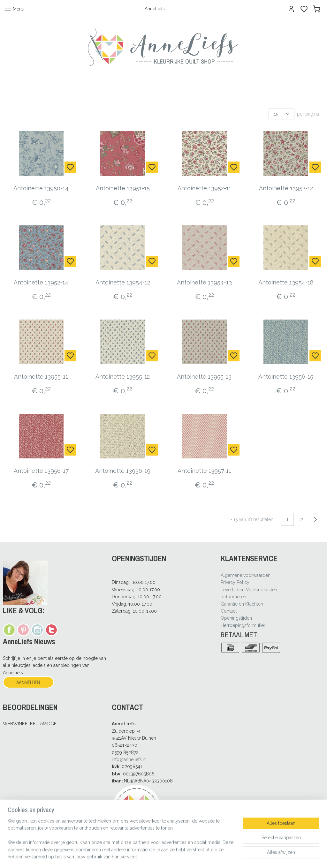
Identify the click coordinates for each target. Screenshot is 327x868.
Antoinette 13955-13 (204, 377)
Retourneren (233, 597)
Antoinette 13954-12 (123, 282)
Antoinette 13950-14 (41, 188)
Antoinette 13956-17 (41, 471)
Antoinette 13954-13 (204, 282)
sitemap (181, 856)
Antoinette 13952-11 (204, 188)
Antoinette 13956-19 (123, 471)
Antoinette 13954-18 (286, 282)
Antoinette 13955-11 (41, 377)
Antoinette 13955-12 (123, 377)
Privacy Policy (235, 582)
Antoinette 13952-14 (41, 282)
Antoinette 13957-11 (204, 471)
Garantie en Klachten (242, 604)
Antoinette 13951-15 (123, 188)
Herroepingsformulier (243, 625)
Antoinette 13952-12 (286, 188)
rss (193, 856)
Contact (229, 611)
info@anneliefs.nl (129, 759)
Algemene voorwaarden (246, 575)
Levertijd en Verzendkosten (249, 590)
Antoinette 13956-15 (286, 377)
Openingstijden (236, 618)
